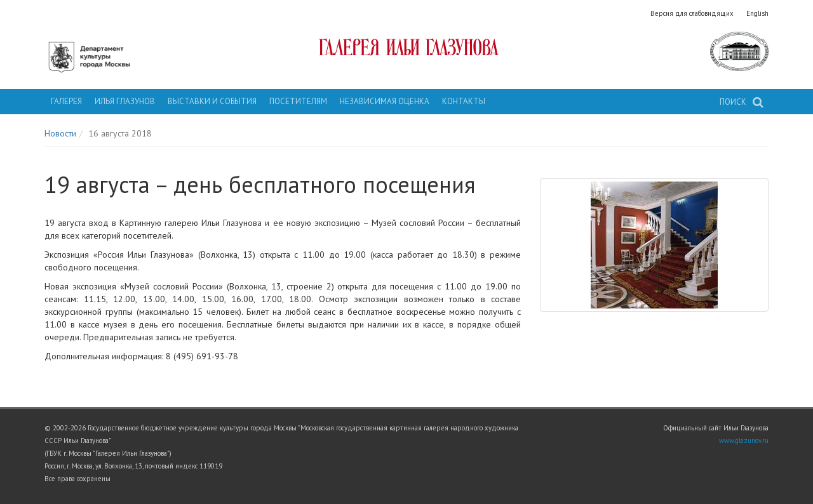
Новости (60, 133)
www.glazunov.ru (744, 441)
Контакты (464, 101)
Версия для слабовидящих (692, 13)
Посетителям (298, 101)
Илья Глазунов (125, 101)
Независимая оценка (385, 101)
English (757, 13)
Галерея (66, 101)
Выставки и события (212, 101)
